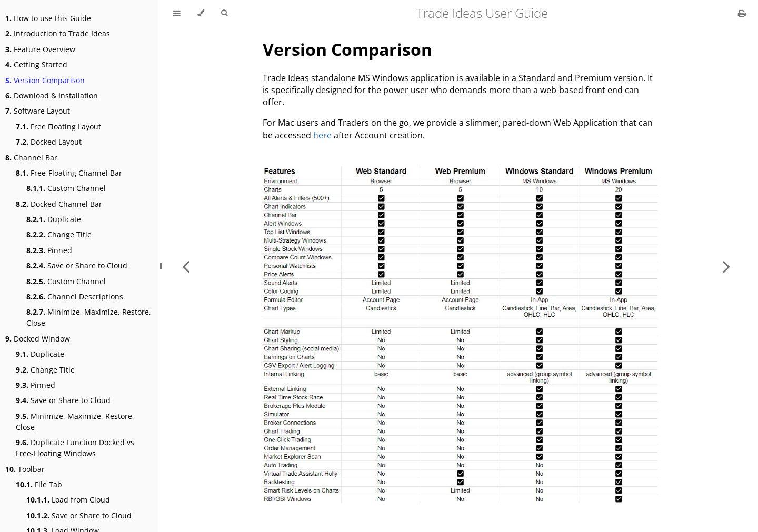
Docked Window (38, 339)
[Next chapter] (726, 266)
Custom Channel (66, 188)
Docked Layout (49, 142)
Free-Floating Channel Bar (69, 173)
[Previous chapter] (186, 266)
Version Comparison (45, 80)
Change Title (59, 234)
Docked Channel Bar (59, 204)
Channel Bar (31, 158)
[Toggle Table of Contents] (177, 13)
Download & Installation (52, 96)
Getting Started (36, 64)
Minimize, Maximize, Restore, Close (89, 317)
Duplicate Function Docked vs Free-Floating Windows (75, 448)
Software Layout (38, 111)
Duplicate (54, 219)
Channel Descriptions (75, 297)
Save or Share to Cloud (77, 265)
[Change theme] (201, 13)
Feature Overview (40, 49)
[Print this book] (742, 13)
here (322, 135)
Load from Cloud (68, 500)
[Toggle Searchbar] (224, 13)
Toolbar (25, 469)
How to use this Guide (48, 18)
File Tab (39, 484)
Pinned (49, 250)
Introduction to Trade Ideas (58, 33)
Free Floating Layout (58, 127)
